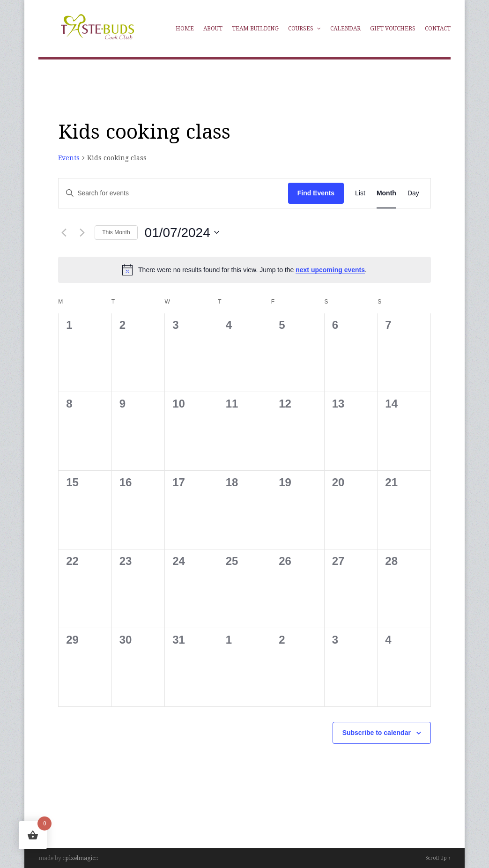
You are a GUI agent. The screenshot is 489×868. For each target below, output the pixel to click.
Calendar (345, 29)
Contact (438, 29)
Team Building (255, 29)
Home (185, 29)
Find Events (316, 193)
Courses (304, 29)
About (213, 29)
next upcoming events (330, 270)
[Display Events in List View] (360, 193)
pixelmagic (80, 858)
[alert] (244, 270)
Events (69, 158)
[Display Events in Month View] (386, 193)
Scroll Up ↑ (438, 858)
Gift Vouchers (393, 29)
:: (96, 858)
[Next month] (82, 232)
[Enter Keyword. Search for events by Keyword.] (150, 193)
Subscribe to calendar (377, 733)
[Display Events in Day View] (413, 193)
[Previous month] (64, 232)
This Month (116, 232)
